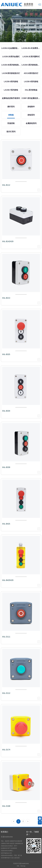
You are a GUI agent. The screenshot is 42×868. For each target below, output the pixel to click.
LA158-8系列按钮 (11, 82)
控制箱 (11, 115)
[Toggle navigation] (39, 5)
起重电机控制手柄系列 (11, 98)
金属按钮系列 (31, 123)
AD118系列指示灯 (31, 73)
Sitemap (23, 866)
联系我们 (4, 832)
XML (18, 866)
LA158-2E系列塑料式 (31, 57)
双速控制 (11, 123)
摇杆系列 (11, 107)
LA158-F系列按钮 (11, 90)
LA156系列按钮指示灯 (11, 73)
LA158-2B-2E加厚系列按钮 (31, 48)
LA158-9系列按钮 (31, 82)
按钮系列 (31, 115)
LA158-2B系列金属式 (11, 57)
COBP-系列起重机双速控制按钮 (31, 98)
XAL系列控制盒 (31, 90)
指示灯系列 (11, 132)
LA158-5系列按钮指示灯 (31, 65)
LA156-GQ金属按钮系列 (11, 48)
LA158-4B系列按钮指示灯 (11, 65)
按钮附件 (31, 107)
